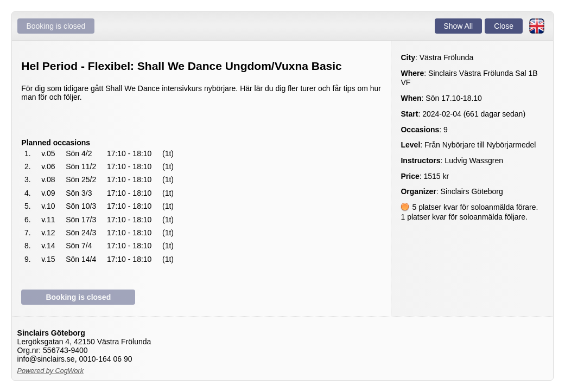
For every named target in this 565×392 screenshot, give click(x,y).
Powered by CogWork (51, 371)
